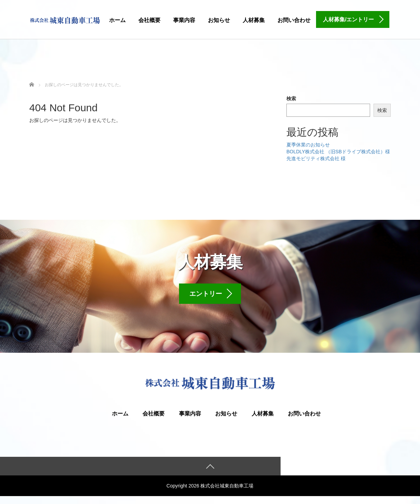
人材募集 (254, 20)
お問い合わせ (294, 20)
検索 (291, 99)
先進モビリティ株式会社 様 (316, 158)
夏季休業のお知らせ (308, 145)
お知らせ (219, 20)
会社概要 (149, 20)
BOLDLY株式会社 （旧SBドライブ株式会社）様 (338, 152)
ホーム (117, 20)
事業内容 (184, 20)
